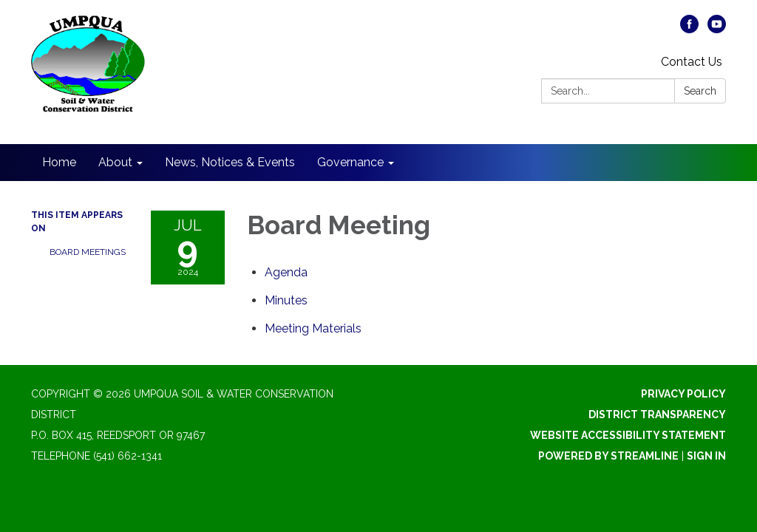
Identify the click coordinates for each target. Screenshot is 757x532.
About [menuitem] (115, 162)
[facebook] (689, 29)
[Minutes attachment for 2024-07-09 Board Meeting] (286, 300)
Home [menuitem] (59, 162)
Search (700, 91)
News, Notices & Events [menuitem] (230, 162)
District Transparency (657, 415)
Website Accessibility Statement (628, 435)
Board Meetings (88, 252)
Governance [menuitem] (350, 162)
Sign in (706, 456)
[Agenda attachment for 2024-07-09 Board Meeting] (286, 272)
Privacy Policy (683, 394)
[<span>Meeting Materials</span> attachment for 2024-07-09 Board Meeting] (313, 328)
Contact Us (692, 62)
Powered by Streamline (608, 456)
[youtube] (717, 29)
